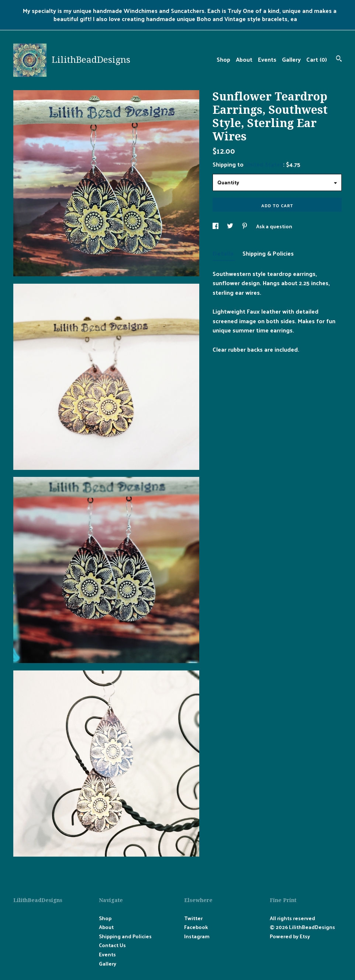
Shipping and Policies (125, 936)
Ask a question (274, 226)
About (244, 59)
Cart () (317, 59)
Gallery (291, 59)
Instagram (197, 936)
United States (264, 164)
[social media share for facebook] (216, 226)
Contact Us (112, 945)
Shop (223, 59)
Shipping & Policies (268, 253)
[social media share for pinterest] (245, 226)
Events (267, 59)
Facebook (196, 927)
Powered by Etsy (290, 936)
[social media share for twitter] (231, 226)
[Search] (339, 59)
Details (224, 253)
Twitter (193, 918)
